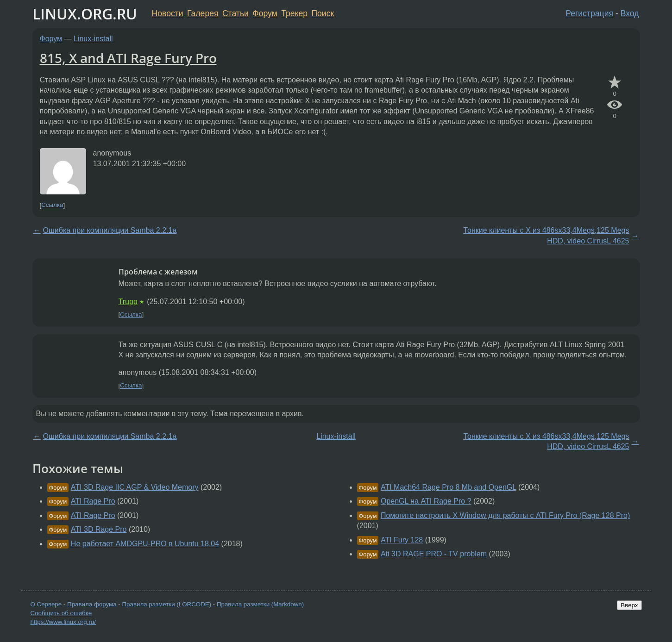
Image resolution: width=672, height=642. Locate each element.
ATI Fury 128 (402, 540)
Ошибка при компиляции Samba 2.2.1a (110, 230)
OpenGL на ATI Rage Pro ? (426, 501)
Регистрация (589, 13)
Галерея (203, 13)
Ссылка (52, 205)
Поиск (323, 13)
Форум (265, 13)
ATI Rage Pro (93, 501)
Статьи (236, 13)
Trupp (128, 302)
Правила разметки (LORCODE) (166, 604)
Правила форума (92, 604)
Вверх (629, 605)
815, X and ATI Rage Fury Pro (128, 58)
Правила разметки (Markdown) (260, 604)
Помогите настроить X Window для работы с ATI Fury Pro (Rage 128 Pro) (505, 515)
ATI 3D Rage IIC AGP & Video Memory (135, 487)
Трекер (294, 13)
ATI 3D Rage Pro (99, 529)
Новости (168, 13)
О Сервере (46, 604)
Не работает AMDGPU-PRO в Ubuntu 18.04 (145, 544)
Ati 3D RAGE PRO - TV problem (434, 554)
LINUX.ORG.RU (85, 14)
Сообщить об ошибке (61, 613)
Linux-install (93, 39)
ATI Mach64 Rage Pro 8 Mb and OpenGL (449, 487)
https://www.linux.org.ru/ (63, 622)
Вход (630, 13)
